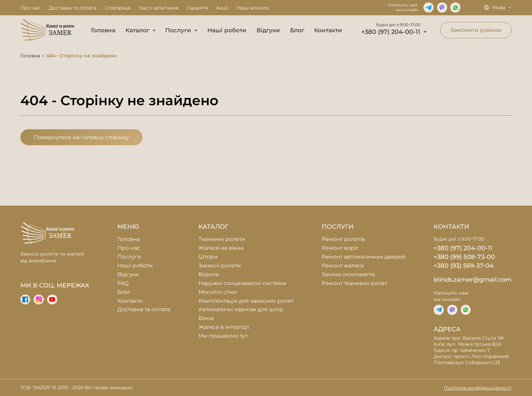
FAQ (123, 283)
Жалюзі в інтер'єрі (224, 327)
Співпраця (118, 8)
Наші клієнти (253, 8)
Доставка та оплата (73, 8)
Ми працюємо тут (223, 336)
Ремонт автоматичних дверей (364, 257)
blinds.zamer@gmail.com (473, 279)
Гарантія (197, 8)
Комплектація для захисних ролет (246, 301)
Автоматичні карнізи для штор (241, 309)
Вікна (206, 318)
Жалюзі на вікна (221, 248)
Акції (222, 8)
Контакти (328, 30)
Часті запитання (159, 8)
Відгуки (268, 30)
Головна (103, 30)
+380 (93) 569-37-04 (464, 266)
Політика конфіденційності (478, 388)
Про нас (31, 8)
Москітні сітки (218, 292)
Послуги (181, 30)
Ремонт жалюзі (343, 266)
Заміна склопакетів (348, 274)
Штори (208, 257)
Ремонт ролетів (343, 239)
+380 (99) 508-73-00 (464, 257)
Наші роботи (227, 30)
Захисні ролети (220, 266)
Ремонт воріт (340, 248)
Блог (297, 30)
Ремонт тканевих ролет (354, 283)
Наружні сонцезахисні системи (242, 283)
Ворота (208, 274)
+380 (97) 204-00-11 (394, 32)
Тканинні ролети (222, 239)
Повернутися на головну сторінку (81, 137)
